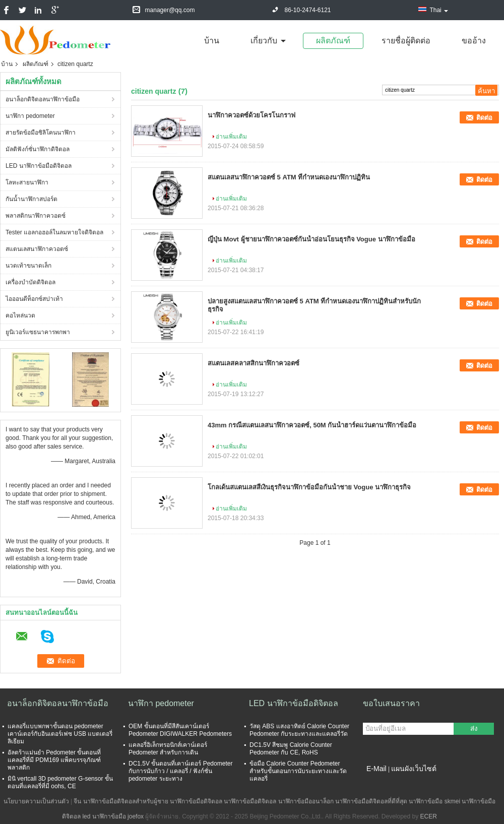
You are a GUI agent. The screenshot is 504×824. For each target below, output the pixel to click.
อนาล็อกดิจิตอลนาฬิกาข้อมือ (43, 99)
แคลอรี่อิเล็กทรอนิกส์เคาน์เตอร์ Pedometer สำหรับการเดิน (168, 749)
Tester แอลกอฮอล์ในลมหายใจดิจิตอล (54, 232)
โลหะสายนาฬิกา (27, 182)
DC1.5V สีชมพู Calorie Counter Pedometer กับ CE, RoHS (291, 749)
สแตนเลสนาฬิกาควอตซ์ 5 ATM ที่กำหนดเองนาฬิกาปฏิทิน (289, 177)
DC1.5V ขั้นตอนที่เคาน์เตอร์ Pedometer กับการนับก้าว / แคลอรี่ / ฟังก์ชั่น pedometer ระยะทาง (180, 771)
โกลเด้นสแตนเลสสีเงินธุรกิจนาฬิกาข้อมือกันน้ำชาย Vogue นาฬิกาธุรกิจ (309, 487)
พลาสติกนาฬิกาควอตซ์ (36, 216)
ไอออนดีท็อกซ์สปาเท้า (34, 299)
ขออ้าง (474, 41)
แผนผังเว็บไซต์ (414, 769)
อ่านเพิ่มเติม (231, 137)
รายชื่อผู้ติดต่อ (406, 41)
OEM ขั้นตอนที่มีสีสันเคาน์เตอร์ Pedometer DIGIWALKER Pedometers (180, 730)
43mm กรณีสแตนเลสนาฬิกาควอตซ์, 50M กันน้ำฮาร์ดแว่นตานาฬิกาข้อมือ (312, 425)
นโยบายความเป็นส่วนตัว (36, 801)
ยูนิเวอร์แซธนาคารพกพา (38, 332)
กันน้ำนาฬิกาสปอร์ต (31, 199)
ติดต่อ (484, 118)
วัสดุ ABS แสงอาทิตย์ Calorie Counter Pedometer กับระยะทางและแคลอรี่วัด (299, 730)
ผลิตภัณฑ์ (333, 41)
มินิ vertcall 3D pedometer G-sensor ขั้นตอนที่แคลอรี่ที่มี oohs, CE (60, 782)
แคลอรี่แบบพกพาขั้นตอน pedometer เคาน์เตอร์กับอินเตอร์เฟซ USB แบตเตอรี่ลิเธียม (60, 734)
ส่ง (474, 728)
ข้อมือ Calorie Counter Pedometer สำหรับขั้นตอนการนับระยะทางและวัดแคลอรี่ (298, 771)
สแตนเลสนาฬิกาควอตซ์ (37, 249)
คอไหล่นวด (20, 315)
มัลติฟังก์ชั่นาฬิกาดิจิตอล (38, 149)
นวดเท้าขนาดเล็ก (28, 266)
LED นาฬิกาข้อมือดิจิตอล (39, 166)
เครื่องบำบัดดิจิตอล (30, 282)
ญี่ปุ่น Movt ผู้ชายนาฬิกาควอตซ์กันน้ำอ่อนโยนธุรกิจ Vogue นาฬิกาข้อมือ (311, 239)
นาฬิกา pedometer (30, 116)
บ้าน (212, 41)
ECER (429, 816)
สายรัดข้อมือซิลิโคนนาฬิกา (41, 133)
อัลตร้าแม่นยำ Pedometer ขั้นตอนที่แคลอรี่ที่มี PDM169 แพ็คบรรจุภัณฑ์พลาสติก (54, 760)
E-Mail (376, 769)
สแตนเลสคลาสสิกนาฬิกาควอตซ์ (254, 363)
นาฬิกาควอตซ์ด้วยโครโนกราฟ (251, 115)
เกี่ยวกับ (264, 41)
